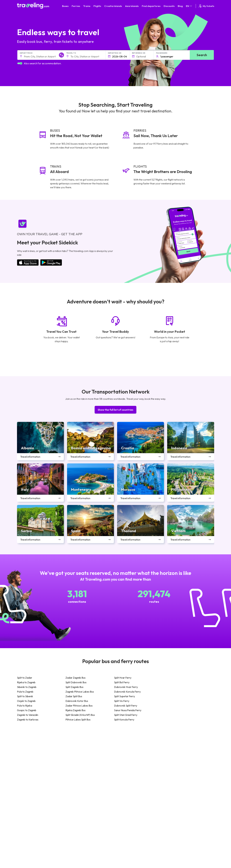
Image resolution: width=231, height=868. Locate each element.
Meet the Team (44, 834)
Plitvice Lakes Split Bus (78, 720)
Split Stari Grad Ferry (126, 715)
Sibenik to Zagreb (27, 687)
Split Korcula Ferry (124, 720)
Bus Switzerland (76, 775)
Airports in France (176, 751)
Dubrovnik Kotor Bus (77, 701)
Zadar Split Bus (74, 696)
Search (202, 55)
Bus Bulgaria (74, 751)
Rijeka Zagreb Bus (75, 710)
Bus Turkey (73, 778)
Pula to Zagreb (25, 692)
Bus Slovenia (74, 758)
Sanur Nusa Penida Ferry (128, 710)
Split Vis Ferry (122, 701)
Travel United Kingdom (30, 748)
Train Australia (124, 761)
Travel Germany (27, 761)
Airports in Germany (177, 768)
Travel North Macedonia (31, 751)
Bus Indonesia (75, 781)
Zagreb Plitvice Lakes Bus (80, 692)
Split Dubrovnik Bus (76, 682)
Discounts (169, 6)
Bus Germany (75, 754)
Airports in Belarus (176, 758)
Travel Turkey (26, 764)
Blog (180, 6)
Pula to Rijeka (25, 706)
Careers (41, 838)
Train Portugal (124, 748)
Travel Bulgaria (26, 754)
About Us (41, 831)
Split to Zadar (25, 678)
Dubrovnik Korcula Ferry (127, 692)
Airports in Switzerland (178, 761)
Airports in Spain (175, 748)
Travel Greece (26, 758)
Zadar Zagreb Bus (75, 678)
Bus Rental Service (46, 848)
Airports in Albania (176, 771)
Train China (123, 754)
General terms (84, 831)
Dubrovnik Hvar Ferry (126, 687)
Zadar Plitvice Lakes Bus (79, 706)
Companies (42, 844)
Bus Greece (74, 761)
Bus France (74, 764)
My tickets (206, 6)
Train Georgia (124, 758)
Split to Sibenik (25, 696)
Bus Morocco (75, 748)
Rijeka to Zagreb (26, 682)
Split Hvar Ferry (123, 678)
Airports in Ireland (175, 754)
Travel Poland (26, 771)
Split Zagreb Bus (74, 687)
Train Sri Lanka (125, 751)
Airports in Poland (175, 775)
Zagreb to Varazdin (28, 715)
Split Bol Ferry (122, 682)
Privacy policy (84, 834)
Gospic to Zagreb (27, 710)
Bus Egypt (73, 768)
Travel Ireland (26, 778)
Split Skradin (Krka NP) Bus (80, 715)
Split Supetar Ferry (124, 696)
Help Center (197, 797)
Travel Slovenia (26, 775)
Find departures (151, 6)
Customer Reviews (46, 841)
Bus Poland (73, 771)
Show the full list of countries (116, 410)
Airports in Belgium (176, 778)
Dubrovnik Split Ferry (126, 706)
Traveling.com (35, 860)
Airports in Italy (174, 764)
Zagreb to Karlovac (28, 720)
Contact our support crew (130, 830)
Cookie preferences (87, 838)
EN (189, 6)
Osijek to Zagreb (26, 701)
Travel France (26, 768)
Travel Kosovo (26, 781)
